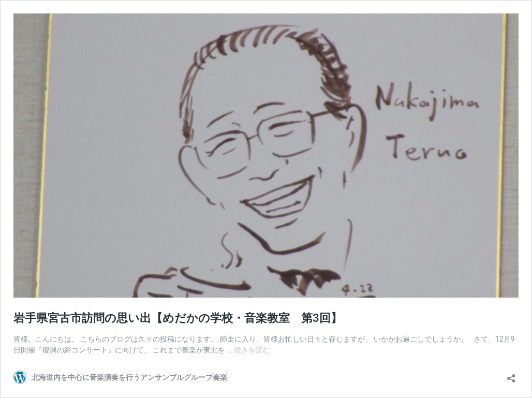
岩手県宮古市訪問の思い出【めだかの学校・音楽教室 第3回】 (178, 318)
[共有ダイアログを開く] (511, 375)
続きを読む (252, 350)
